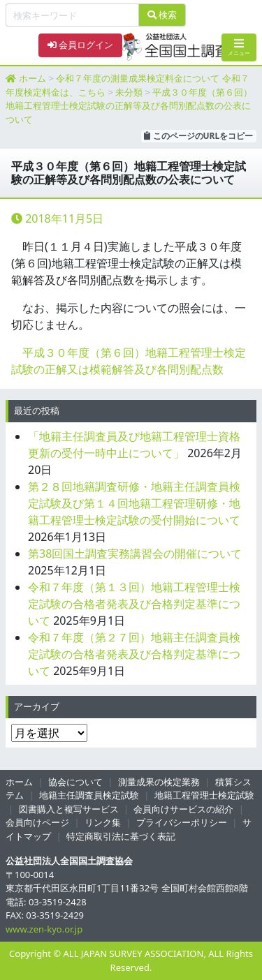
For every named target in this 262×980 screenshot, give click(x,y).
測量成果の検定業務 (159, 782)
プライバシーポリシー (182, 822)
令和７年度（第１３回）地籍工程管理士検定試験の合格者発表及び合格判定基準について (134, 604)
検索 (162, 15)
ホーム (32, 78)
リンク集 (103, 822)
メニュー (239, 47)
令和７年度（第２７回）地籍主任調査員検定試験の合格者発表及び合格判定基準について (134, 654)
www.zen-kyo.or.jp (44, 929)
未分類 (129, 92)
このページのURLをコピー (198, 136)
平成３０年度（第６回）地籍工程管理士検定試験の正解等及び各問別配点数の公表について (129, 106)
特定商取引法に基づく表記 (121, 836)
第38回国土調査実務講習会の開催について (135, 554)
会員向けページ (37, 822)
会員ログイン (80, 45)
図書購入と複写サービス (69, 809)
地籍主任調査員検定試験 (89, 795)
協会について (75, 782)
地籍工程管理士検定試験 (204, 795)
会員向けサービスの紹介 (183, 809)
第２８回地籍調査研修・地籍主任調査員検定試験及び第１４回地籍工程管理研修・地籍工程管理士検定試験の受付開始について (134, 503)
